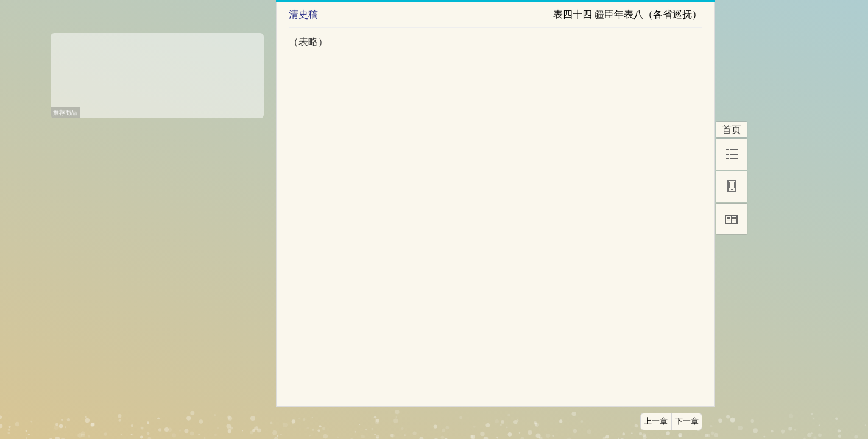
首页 (732, 130)
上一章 (656, 421)
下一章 (687, 421)
